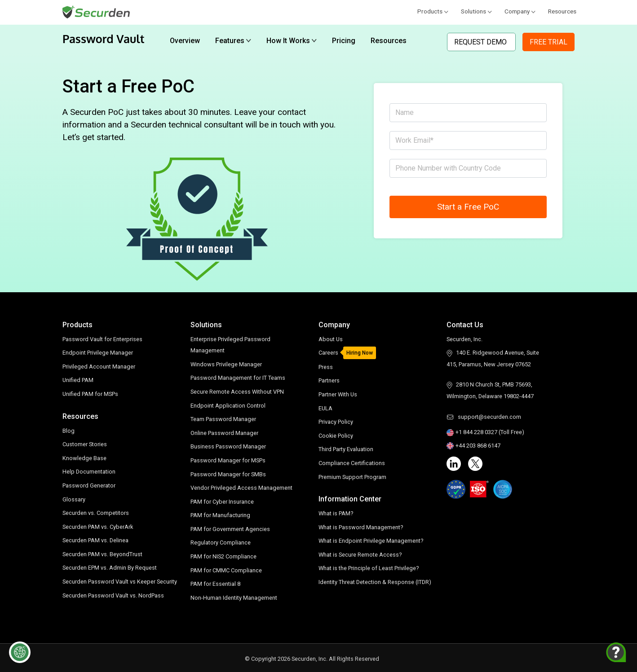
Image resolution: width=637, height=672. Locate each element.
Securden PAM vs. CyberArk (98, 527)
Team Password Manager (223, 419)
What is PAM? (336, 513)
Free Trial (549, 42)
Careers (328, 353)
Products (433, 11)
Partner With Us (338, 394)
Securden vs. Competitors (96, 513)
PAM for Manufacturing (220, 515)
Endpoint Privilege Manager (98, 353)
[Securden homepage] (97, 11)
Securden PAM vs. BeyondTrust (102, 554)
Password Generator (89, 485)
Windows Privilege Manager (226, 364)
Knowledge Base (84, 458)
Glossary (74, 499)
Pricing (344, 41)
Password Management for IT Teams (238, 378)
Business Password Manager (228, 446)
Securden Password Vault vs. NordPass (113, 595)
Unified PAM (78, 380)
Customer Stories (85, 444)
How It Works (292, 41)
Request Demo (481, 42)
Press (326, 367)
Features (233, 41)
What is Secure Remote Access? (360, 555)
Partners (329, 380)
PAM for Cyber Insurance (222, 502)
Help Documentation (89, 472)
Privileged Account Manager (99, 367)
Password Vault (104, 39)
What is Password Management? (361, 527)
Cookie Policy (336, 436)
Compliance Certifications (352, 463)
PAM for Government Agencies (230, 529)
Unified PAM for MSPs (90, 394)
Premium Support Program (352, 477)
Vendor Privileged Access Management (241, 488)
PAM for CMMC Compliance (226, 570)
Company (520, 11)
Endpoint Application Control (228, 406)
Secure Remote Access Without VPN (237, 392)
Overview (185, 41)
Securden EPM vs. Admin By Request (110, 568)
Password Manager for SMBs (228, 474)
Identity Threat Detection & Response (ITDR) (375, 582)
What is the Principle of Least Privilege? (369, 568)
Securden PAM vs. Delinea (95, 540)
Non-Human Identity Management (234, 598)
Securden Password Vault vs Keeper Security (120, 582)
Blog (69, 431)
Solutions (476, 11)
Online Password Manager (224, 433)
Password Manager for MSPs (228, 460)
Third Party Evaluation (346, 449)
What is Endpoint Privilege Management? (371, 541)
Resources (562, 11)
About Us (331, 339)
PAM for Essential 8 (215, 584)
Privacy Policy (336, 422)
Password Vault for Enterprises (102, 339)
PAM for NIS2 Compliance (223, 556)
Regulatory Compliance (221, 542)
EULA (325, 408)
